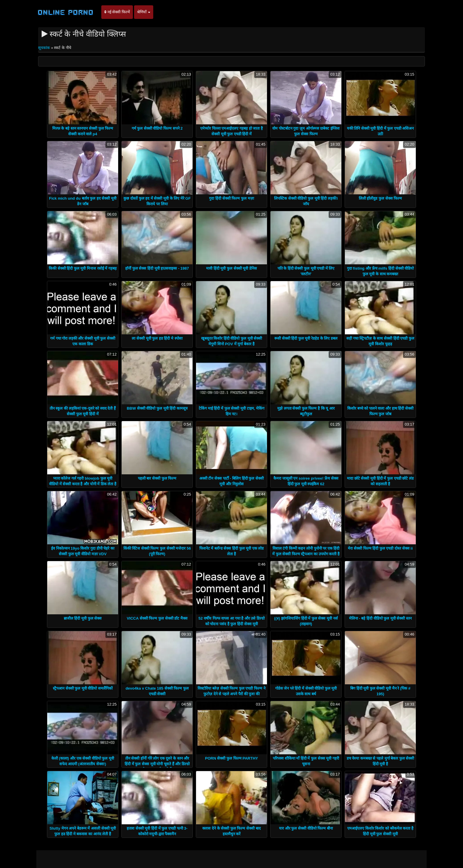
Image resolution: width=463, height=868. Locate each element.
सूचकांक (45, 48)
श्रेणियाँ (144, 12)
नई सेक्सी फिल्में (117, 12)
